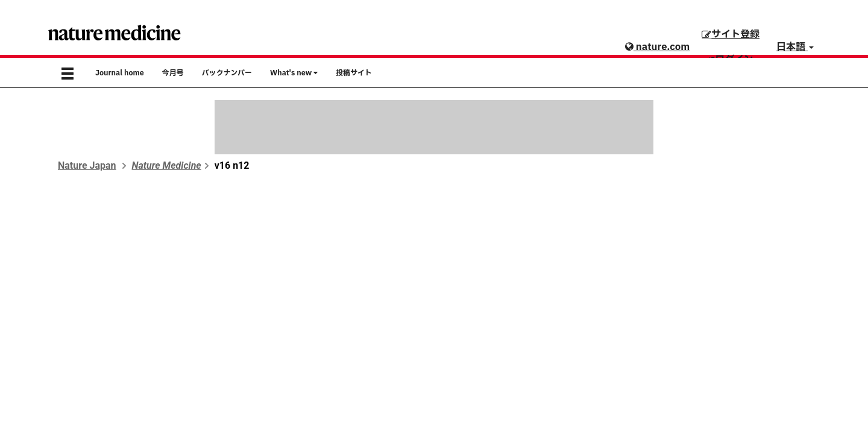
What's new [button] (294, 73)
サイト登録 (731, 34)
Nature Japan (87, 165)
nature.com (657, 47)
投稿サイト (354, 73)
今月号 (173, 73)
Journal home (120, 73)
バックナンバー (227, 73)
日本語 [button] (795, 47)
